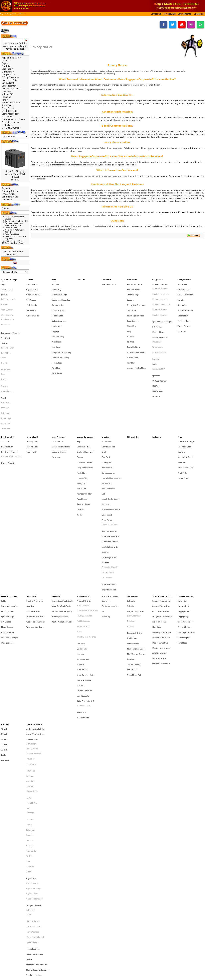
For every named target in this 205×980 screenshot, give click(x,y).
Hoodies (5, 298)
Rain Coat (5, 630)
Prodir (29, 677)
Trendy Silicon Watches (86, 540)
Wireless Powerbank (35, 533)
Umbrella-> (7, 125)
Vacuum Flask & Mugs (137, 342)
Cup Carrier (132, 301)
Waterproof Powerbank (36, 529)
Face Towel (6, 372)
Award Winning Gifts (35, 612)
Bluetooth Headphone (161, 298)
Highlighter (132, 541)
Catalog (8, 14)
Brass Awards (32, 283)
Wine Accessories (109, 500)
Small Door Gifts (84, 510)
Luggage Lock (183, 518)
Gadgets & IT (158, 279)
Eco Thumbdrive (159, 529)
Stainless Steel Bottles (136, 331)
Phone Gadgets (7, 533)
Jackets (4, 290)
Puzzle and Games (110, 470)
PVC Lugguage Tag (84, 525)
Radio (155, 340)
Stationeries (132, 510)
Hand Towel (6, 379)
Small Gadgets (83, 582)
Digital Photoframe (110, 458)
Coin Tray (81, 545)
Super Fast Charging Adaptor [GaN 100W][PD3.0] (15, 174)
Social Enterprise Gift (86, 586)
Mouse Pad (157, 324)
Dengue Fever (7, 402)
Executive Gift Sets (135, 537)
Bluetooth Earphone (160, 290)
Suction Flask (133, 335)
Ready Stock (57, 510)
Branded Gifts (32, 615)
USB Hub (156, 363)
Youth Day (182, 316)
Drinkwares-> (8, 72)
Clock (104, 405)
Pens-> (5, 100)
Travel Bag (56, 342)
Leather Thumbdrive (161, 540)
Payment (6, 188)
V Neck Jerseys (7, 360)
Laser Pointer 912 (12, 228)
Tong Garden (32, 696)
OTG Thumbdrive (159, 551)
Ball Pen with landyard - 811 (16, 221)
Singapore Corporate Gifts (37, 777)
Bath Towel (6, 368)
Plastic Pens (183, 424)
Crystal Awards (33, 287)
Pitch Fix (30, 673)
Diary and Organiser (136, 522)
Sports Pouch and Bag (60, 335)
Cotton (4, 336)
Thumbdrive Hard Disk (162, 510)
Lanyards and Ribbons (10, 318)
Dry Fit (4, 340)
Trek (28, 703)
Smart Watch (107, 496)
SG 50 (29, 742)
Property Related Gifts (111, 466)
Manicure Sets (83, 556)
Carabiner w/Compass (14, 223)
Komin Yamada (33, 754)
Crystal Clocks (32, 726)
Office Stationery (134, 559)
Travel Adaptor (183, 540)
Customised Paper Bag (61, 294)
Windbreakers (7, 305)
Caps (3, 283)
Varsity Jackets (7, 301)
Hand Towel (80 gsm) (13, 225)
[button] (156, 14)
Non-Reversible (8, 309)
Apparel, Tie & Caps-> (12, 58)
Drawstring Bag (58, 301)
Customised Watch (110, 488)
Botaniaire (31, 638)
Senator (30, 685)
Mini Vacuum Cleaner (136, 552)
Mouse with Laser (59, 405)
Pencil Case (56, 324)
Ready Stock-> (8, 108)
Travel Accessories (185, 510)
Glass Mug (132, 312)
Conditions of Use (10, 197)
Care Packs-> (8, 69)
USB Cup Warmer (159, 352)
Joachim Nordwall (34, 750)
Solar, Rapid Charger (10, 540)
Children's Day (184, 287)
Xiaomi (29, 711)
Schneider (31, 681)
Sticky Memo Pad (134, 567)
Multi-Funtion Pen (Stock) (62, 522)
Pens (180, 394)
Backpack (55, 283)
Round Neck (6, 344)
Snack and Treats (109, 283)
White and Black (84, 589)
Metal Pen (182, 413)
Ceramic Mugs (133, 290)
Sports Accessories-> (11, 114)
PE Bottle (131, 324)
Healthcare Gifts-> (10, 80)
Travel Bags (182, 544)
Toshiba (30, 699)
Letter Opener (133, 545)
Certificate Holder (84, 402)
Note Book (131, 529)
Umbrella (5, 604)
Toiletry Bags (57, 338)
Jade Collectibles (33, 766)
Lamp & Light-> (9, 83)
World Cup (106, 525)
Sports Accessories (110, 510)
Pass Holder (82, 439)
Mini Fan (81, 559)
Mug (129, 316)
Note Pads (131, 556)
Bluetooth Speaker (160, 305)
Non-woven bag (58, 320)
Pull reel (80, 575)
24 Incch (5, 615)
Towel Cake (6, 387)
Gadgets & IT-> (8, 75)
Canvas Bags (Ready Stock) (62, 514)
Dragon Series (32, 653)
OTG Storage (6, 529)
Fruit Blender (133, 309)
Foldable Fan (107, 417)
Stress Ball (81, 594)
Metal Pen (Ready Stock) (61, 518)
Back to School (183, 283)
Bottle (4, 627)
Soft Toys (105, 477)
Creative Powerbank (35, 514)
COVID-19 (5, 398)
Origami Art (107, 450)
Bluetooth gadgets (160, 294)
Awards (30, 279)
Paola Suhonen (33, 761)
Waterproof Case (8, 544)
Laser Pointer (57, 398)
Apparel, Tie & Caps (9, 279)
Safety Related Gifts (110, 473)
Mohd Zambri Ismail (35, 758)
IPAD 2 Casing (32, 623)
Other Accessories (185, 529)
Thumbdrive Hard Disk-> (13, 119)
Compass (106, 514)
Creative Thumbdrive (161, 518)
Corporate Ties (7, 287)
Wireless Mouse (159, 332)
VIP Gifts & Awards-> (11, 128)
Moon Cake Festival (185, 301)
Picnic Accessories (110, 462)
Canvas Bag (56, 287)
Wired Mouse (158, 328)
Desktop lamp (32, 398)
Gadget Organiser (59, 309)
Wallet (80, 450)
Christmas (182, 294)
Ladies (105, 435)
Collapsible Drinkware (136, 298)
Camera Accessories (10, 518)
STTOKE (29, 692)
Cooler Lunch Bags (59, 290)
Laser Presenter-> (10, 86)
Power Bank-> (8, 105)
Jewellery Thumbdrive (162, 536)
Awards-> (6, 60)
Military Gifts (8, 94)
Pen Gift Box (182, 421)
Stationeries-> (8, 117)
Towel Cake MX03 (12, 234)
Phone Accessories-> (11, 103)
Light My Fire (32, 661)
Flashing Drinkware (136, 305)
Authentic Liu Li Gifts (35, 608)
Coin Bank (106, 409)
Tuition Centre (184, 312)
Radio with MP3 (159, 344)
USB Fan (156, 356)
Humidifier (107, 428)
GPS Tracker (157, 313)
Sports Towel (6, 383)
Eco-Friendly (82, 548)
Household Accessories (112, 424)
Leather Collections (85, 394)
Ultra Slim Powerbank (35, 525)
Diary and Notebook (85, 417)
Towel (4, 365)
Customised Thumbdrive (87, 522)
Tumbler (131, 338)
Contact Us (7, 199)
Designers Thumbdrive (162, 525)
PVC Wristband (83, 533)
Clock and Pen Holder (86, 405)
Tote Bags (30, 669)
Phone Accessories (9, 510)
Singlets (5, 356)
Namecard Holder (84, 435)
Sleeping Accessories (186, 536)
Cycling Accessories (110, 518)
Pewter (29, 773)
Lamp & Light (32, 394)
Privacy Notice (19, 14)
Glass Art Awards (33, 290)
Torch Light (31, 405)
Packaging (6, 97)
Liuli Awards (32, 298)
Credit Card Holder (84, 413)
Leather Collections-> (12, 89)
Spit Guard (6, 321)
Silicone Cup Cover (84, 578)
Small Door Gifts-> (10, 111)
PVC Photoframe (83, 529)
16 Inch (4, 608)
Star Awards (31, 301)
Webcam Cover (83, 598)
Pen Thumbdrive (159, 555)
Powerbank (31, 518)
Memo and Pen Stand (136, 548)
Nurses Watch (108, 492)
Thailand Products (34, 784)
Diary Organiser (134, 525)
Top (2, 14)
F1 (103, 522)
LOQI (28, 665)
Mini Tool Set (82, 563)
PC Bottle (131, 320)
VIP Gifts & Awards (34, 604)
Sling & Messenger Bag (61, 331)
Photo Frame (107, 454)
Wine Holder (57, 346)
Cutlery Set (106, 413)
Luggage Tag (82, 424)
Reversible (6, 312)
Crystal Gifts (32, 715)
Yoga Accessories (109, 504)
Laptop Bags (57, 312)
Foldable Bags (57, 305)
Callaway (30, 642)
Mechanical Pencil (185, 409)
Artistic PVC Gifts (84, 514)
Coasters (131, 294)
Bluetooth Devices (160, 283)
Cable (4, 514)
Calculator (131, 514)
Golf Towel (5, 376)
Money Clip (81, 428)
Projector (156, 336)
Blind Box (6, 66)
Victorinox (30, 707)
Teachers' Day (183, 309)
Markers (181, 405)
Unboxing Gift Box (109, 481)
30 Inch (4, 623)
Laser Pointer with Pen (61, 402)
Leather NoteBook (34, 627)
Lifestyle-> (6, 91)
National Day (183, 305)
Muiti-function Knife (85, 567)
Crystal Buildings (34, 723)
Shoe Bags (56, 327)
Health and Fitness (9, 405)
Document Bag (58, 298)
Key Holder (81, 421)
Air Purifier (107, 398)
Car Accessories (108, 402)
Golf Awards (31, 294)
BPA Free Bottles (134, 287)
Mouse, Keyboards (160, 321)
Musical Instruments (111, 446)
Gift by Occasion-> (10, 77)
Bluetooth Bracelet (160, 287)
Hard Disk (157, 533)
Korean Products (109, 432)
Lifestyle (106, 394)
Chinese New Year (185, 290)
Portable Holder (8, 536)
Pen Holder (132, 563)
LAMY (29, 658)
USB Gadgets (158, 359)
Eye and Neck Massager (162, 310)
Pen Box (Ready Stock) (60, 525)
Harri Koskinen (33, 746)
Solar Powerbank (33, 522)
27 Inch (4, 619)
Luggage (55, 316)
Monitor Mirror (158, 317)
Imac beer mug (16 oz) (14, 241)
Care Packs (106, 279)
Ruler (79, 536)
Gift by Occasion (184, 279)
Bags (54, 279)
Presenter (56, 409)
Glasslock (30, 646)
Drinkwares (132, 279)
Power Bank (31, 510)
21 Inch (4, 612)
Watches (106, 484)
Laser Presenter (59, 394)
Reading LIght (32, 402)
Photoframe (31, 634)
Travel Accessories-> (11, 122)
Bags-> (5, 63)
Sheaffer (30, 688)
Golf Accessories (109, 421)
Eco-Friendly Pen (184, 402)
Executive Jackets (8, 294)
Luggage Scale (183, 522)
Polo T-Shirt (6, 333)
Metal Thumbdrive (160, 544)
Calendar (131, 518)
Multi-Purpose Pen (185, 417)
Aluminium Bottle (135, 283)
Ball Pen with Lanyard (187, 398)
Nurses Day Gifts (8, 414)
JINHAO (30, 650)
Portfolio (80, 446)
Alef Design (31, 619)
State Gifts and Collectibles (37, 781)
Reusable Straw (133, 327)
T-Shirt (4, 325)
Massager (106, 443)
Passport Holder (83, 443)
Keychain (81, 552)
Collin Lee (31, 738)
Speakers (156, 348)
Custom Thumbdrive (161, 522)
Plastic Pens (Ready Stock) (62, 529)
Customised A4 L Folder (15, 243)
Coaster (80, 409)
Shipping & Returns (11, 191)
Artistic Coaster (83, 518)
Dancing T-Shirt (8, 329)
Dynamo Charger (8, 525)
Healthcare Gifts (8, 394)
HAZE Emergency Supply (11, 409)
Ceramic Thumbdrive (161, 514)
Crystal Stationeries (35, 730)
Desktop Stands (8, 522)
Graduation (182, 298)
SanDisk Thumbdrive (161, 559)
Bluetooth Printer (159, 301)
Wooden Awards (33, 305)
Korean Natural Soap (35, 769)
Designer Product (34, 734)
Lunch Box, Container (111, 439)
